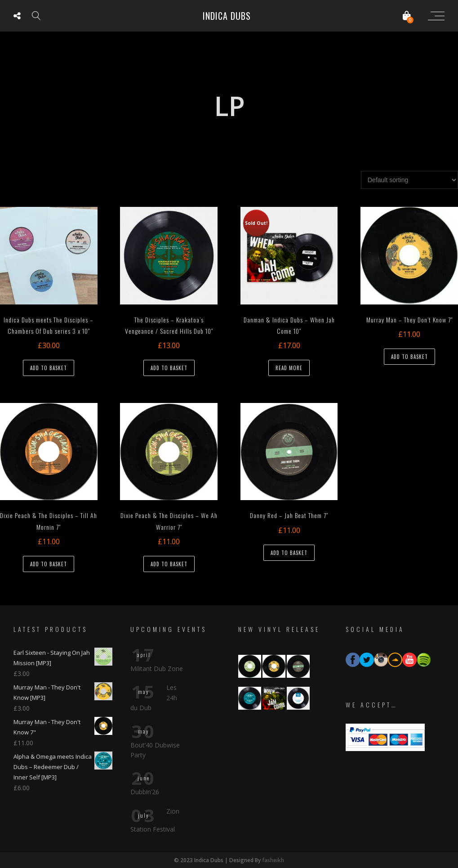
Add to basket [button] (49, 368)
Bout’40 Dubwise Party (155, 750)
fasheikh (273, 860)
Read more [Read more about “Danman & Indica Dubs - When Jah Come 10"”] (289, 368)
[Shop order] (409, 180)
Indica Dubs (227, 16)
